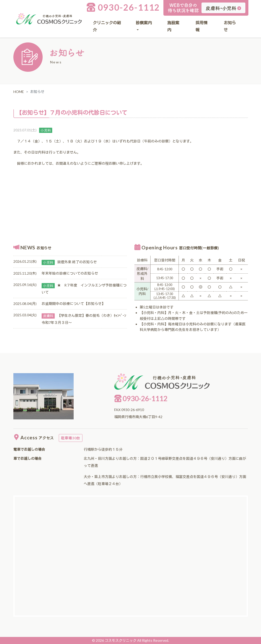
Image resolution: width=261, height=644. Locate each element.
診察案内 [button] (144, 23)
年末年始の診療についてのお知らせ (70, 273)
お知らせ (230, 26)
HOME (19, 92)
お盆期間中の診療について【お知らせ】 (73, 304)
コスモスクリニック (121, 640)
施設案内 (173, 26)
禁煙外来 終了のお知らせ (77, 262)
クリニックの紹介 (107, 26)
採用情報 (201, 26)
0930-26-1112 (123, 7)
